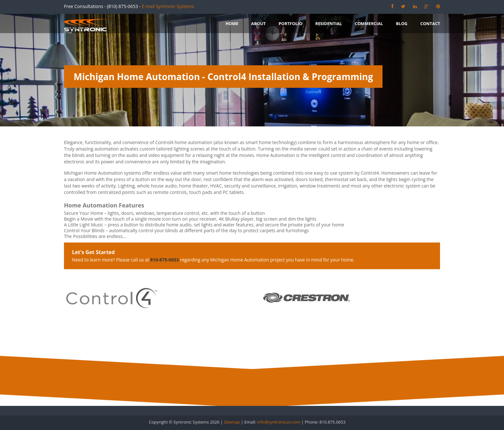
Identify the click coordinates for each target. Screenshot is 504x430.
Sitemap (232, 422)
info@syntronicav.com (279, 422)
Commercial (369, 23)
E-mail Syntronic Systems (168, 6)
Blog (402, 23)
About (258, 23)
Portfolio (291, 23)
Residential (329, 23)
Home (232, 23)
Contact (430, 23)
